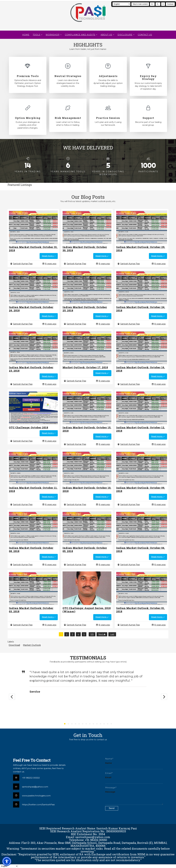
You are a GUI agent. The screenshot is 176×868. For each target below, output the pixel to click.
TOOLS (37, 35)
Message (110, 792)
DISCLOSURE (125, 35)
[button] (7, 861)
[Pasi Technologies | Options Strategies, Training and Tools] (88, 23)
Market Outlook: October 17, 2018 (85, 367)
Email (108, 777)
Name (108, 763)
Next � (102, 634)
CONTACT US (145, 35)
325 (92, 634)
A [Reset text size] (163, 4)
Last (112, 634)
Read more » (48, 256)
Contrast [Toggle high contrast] (170, 4)
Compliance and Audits (80, 35)
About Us (106, 35)
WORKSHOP (53, 35)
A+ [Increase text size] (152, 4)
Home (26, 35)
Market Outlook (32, 645)
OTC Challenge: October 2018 (29, 427)
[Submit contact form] (112, 808)
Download (14, 645)
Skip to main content (140, 4)
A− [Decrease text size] (158, 4)
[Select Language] (121, 4)
